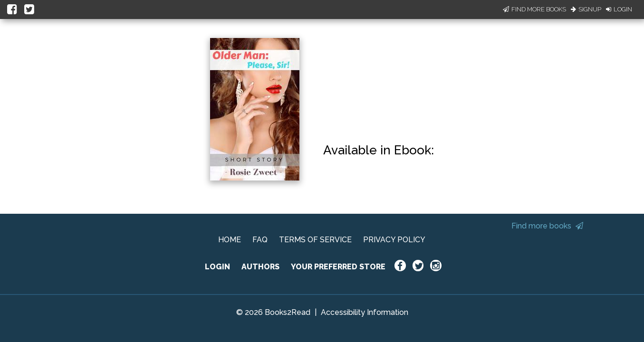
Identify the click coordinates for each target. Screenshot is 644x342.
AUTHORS (260, 267)
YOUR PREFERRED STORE (338, 267)
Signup (586, 9)
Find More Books (534, 9)
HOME (230, 240)
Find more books (547, 226)
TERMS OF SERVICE (315, 240)
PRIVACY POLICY (394, 240)
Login (619, 9)
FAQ (260, 240)
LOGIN (217, 267)
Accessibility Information (365, 312)
